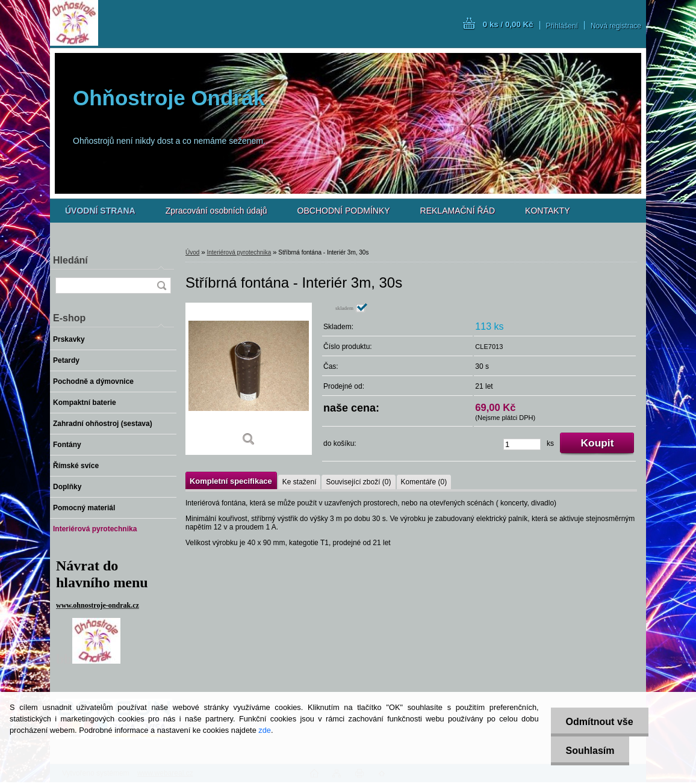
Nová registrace (616, 26)
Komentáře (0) (424, 482)
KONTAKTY (547, 211)
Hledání (70, 260)
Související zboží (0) (358, 482)
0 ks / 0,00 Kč (508, 24)
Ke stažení (300, 482)
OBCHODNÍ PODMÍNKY (344, 211)
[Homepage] (100, 211)
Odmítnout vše (600, 722)
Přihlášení (562, 26)
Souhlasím (590, 751)
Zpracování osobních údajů (216, 211)
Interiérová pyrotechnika (239, 252)
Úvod (192, 252)
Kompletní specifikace (231, 481)
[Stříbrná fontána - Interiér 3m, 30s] (249, 379)
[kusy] (522, 444)
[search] (161, 286)
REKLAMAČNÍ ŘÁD (458, 211)
